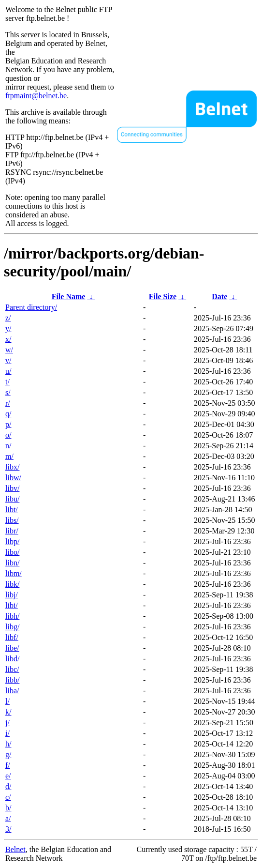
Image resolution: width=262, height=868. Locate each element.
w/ (9, 350)
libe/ (12, 648)
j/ (7, 723)
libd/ (12, 659)
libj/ (12, 595)
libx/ (12, 467)
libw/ (13, 478)
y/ (8, 328)
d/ (8, 786)
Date (219, 297)
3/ (8, 829)
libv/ (12, 488)
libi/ (12, 605)
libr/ (12, 531)
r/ (8, 403)
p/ (8, 424)
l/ (7, 701)
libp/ (12, 541)
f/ (8, 765)
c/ (8, 797)
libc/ (12, 669)
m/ (9, 456)
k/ (8, 712)
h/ (8, 744)
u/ (8, 371)
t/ (7, 382)
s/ (8, 392)
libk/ (12, 584)
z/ (8, 318)
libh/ (12, 616)
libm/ (14, 573)
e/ (8, 776)
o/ (8, 435)
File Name (69, 297)
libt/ (12, 510)
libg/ (12, 627)
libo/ (12, 552)
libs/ (12, 520)
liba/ (12, 691)
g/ (8, 754)
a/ (8, 818)
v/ (8, 360)
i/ (7, 733)
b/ (8, 808)
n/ (8, 446)
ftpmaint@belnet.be (36, 96)
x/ (8, 339)
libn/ (12, 563)
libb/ (12, 680)
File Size (163, 297)
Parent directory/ (31, 307)
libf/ (12, 637)
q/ (8, 414)
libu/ (12, 499)
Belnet (15, 849)
